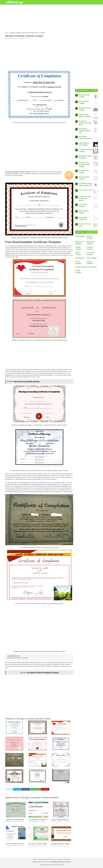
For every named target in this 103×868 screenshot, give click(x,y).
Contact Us (59, 859)
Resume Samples (92, 267)
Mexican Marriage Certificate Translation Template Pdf (67, 820)
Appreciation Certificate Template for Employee (19, 820)
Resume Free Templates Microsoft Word (85, 123)
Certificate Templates (12, 39)
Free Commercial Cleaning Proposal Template (84, 165)
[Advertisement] (51, 19)
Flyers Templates (92, 258)
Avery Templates (80, 236)
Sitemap (35, 859)
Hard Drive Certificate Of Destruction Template (19, 844)
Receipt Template (80, 267)
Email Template (80, 258)
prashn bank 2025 (59, 865)
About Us (54, 859)
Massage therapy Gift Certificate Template (63, 844)
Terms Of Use (47, 859)
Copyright (40, 859)
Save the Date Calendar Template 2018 (85, 131)
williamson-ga (14, 2)
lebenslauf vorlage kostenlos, (47, 865)
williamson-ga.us (42, 662)
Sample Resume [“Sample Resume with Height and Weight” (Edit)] (55, 862)
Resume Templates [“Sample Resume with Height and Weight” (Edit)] (66, 862)
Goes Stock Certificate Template (38, 844)
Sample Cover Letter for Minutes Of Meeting (85, 199)
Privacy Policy (67, 859)
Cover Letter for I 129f (85, 190)
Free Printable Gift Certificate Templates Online (42, 820)
